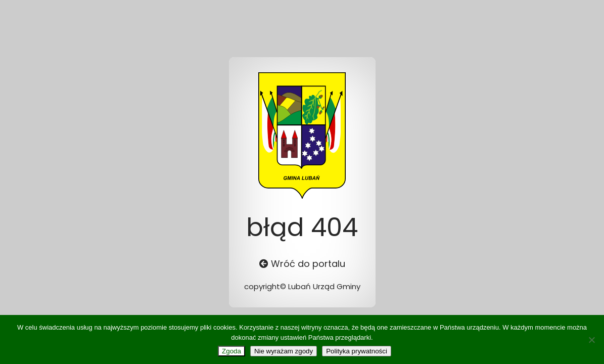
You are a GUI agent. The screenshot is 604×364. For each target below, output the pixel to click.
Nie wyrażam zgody (284, 351)
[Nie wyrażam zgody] (591, 340)
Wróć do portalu (302, 264)
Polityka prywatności (357, 351)
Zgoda (231, 351)
